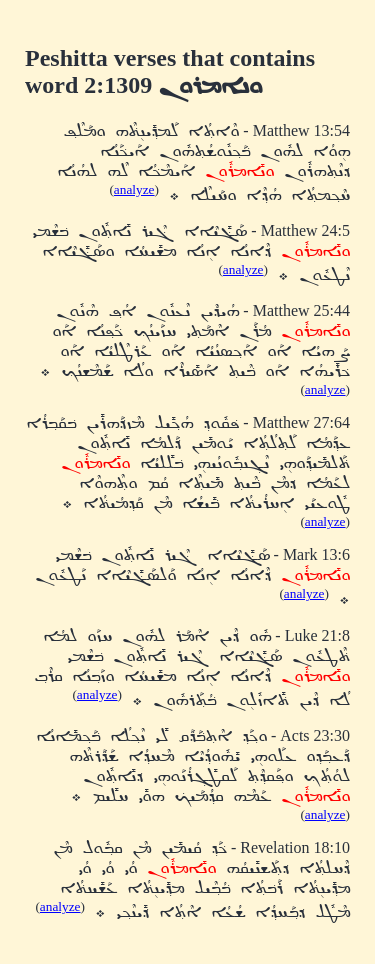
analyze (134, 189)
